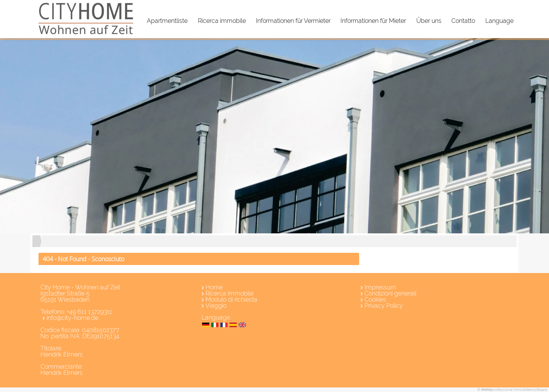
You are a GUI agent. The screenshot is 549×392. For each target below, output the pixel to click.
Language (499, 21)
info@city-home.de (72, 318)
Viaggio (216, 306)
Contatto (463, 21)
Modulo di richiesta (231, 300)
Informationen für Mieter (373, 21)
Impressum (380, 287)
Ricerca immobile (222, 21)
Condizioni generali (390, 293)
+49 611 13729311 (89, 312)
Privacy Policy (384, 306)
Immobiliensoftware (530, 389)
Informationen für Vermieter (293, 21)
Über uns (429, 21)
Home (214, 287)
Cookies (375, 300)
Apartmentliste (167, 21)
